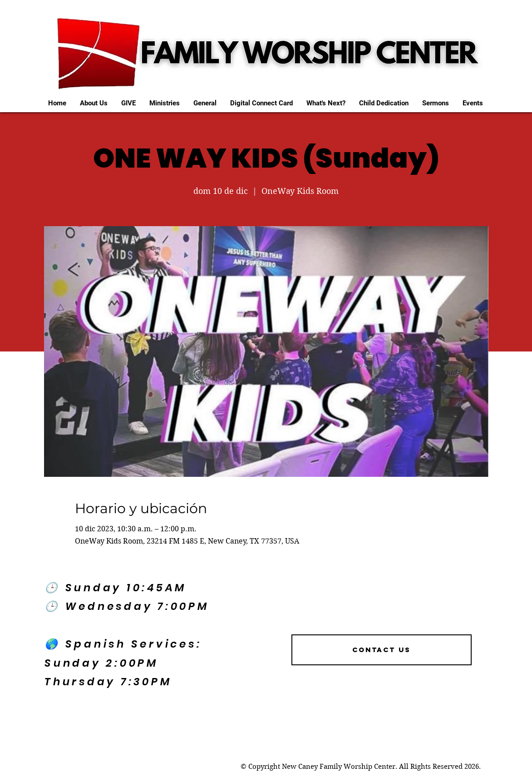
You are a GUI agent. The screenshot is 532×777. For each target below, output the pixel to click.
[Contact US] (382, 650)
